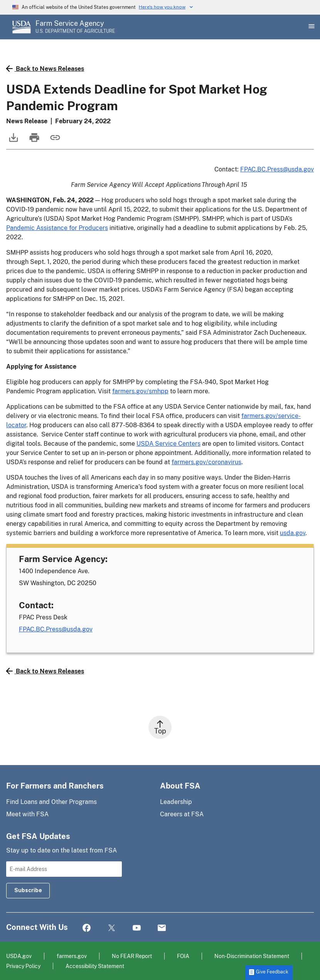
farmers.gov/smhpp (140, 391)
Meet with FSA (27, 814)
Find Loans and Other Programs (51, 802)
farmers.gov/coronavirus (206, 462)
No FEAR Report (132, 956)
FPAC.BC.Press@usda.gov (277, 169)
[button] (269, 973)
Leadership (176, 802)
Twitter (112, 928)
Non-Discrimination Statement (252, 956)
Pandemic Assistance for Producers (57, 228)
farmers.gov (72, 956)
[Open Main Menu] (311, 27)
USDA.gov (19, 956)
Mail (162, 928)
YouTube (137, 928)
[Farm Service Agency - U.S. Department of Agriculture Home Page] (75, 27)
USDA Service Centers (168, 444)
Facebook (87, 928)
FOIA (183, 956)
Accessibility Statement (95, 966)
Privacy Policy (23, 966)
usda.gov (293, 533)
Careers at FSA (182, 814)
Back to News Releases (45, 69)
